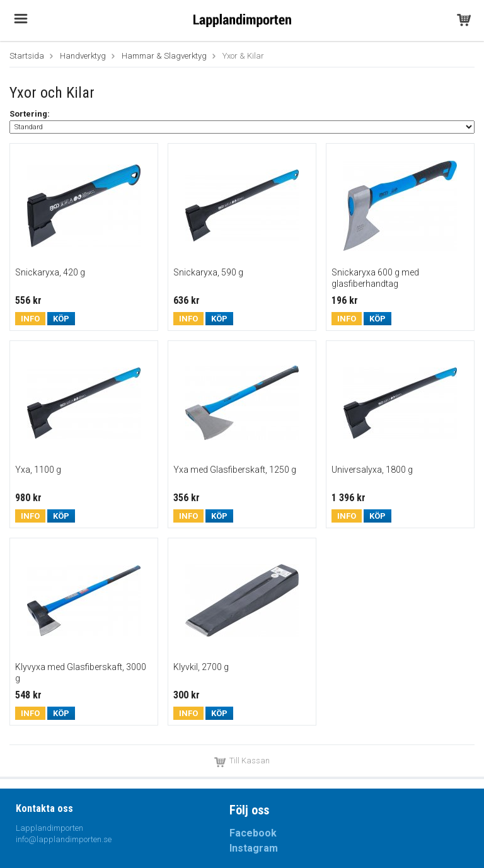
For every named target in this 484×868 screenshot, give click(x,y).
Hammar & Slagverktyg (164, 56)
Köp (61, 319)
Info (30, 319)
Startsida (27, 56)
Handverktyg (83, 56)
